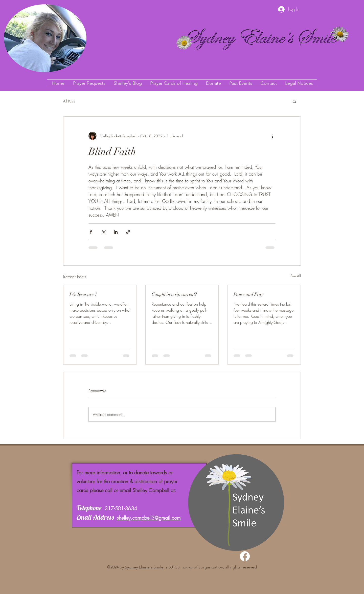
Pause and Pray (248, 294)
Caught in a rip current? (174, 294)
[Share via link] (128, 232)
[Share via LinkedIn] (116, 232)
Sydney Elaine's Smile (144, 567)
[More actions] (272, 136)
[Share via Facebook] (91, 232)
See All (296, 276)
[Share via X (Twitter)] (103, 232)
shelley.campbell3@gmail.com (149, 518)
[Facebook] (245, 556)
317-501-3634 (121, 508)
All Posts (69, 101)
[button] (294, 101)
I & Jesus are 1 (83, 294)
